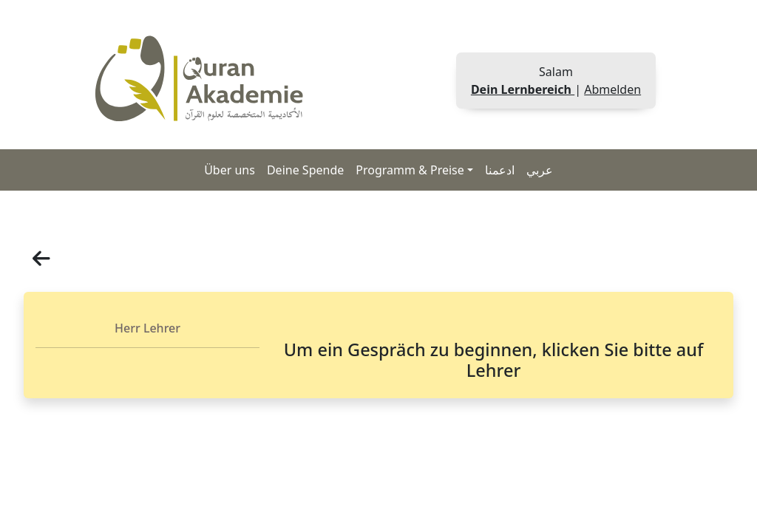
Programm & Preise (410, 170)
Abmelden (612, 89)
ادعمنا (500, 170)
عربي (540, 170)
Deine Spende (305, 170)
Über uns (230, 170)
